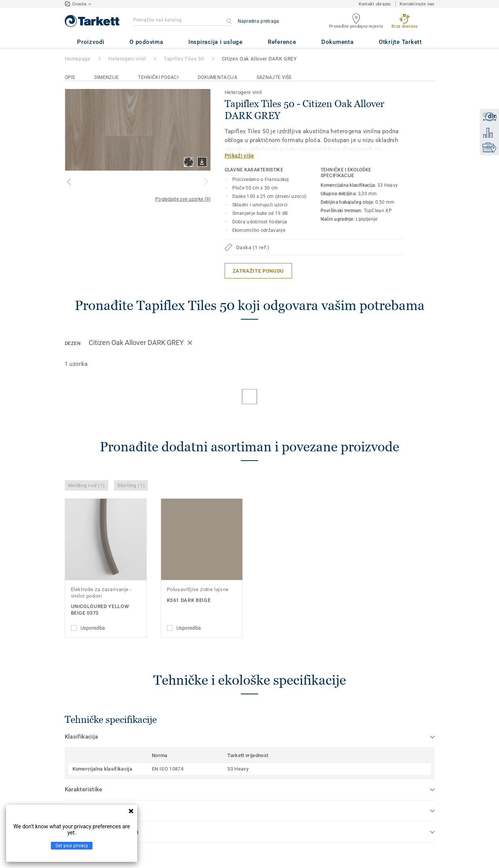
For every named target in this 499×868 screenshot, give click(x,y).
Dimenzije (107, 77)
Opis (70, 77)
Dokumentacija (218, 77)
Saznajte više (274, 77)
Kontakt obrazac (375, 4)
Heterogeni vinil (127, 59)
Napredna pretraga (259, 21)
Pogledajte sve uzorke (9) (183, 199)
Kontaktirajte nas (417, 4)
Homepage (78, 59)
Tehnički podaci (158, 77)
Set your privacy (72, 846)
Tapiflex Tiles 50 (184, 59)
